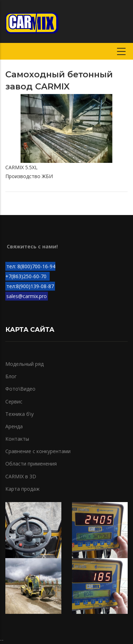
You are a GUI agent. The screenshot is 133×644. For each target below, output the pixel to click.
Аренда (14, 426)
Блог (11, 376)
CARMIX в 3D (21, 476)
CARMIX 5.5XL (21, 167)
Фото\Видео (20, 389)
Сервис (14, 401)
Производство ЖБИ (29, 176)
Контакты (17, 439)
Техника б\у (20, 414)
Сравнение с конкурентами (38, 451)
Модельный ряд (24, 364)
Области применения (31, 464)
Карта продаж (23, 489)
